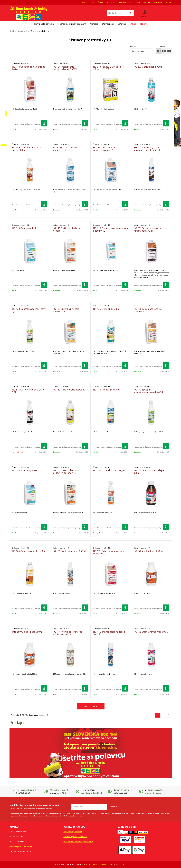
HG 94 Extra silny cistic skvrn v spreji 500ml (29, 149)
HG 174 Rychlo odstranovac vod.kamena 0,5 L (67, 633)
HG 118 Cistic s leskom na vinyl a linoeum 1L (111, 229)
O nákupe (158, 2)
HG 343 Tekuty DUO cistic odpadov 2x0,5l (107, 68)
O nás (91, 2)
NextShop (89, 864)
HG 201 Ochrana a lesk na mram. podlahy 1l (147, 229)
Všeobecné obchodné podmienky (78, 842)
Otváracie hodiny (125, 2)
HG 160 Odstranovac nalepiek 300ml (150, 472)
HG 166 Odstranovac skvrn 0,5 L (29, 551)
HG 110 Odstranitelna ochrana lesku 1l (29, 68)
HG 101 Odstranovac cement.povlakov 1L (104, 149)
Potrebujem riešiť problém (72, 24)
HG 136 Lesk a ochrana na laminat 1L (148, 310)
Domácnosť (108, 24)
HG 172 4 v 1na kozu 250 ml (148, 551)
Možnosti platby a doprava (75, 837)
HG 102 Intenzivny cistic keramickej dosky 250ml (147, 149)
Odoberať (113, 807)
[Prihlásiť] (145, 14)
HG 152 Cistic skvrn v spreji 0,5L (110, 470)
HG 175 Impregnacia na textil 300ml (109, 633)
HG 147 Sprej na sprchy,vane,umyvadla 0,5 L (149, 391)
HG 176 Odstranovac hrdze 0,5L (151, 632)
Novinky (144, 24)
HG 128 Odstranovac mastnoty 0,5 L (29, 310)
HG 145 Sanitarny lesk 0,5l (107, 390)
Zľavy (137, 2)
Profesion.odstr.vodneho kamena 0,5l (66, 149)
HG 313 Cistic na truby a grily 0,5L (28, 391)
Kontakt (169, 2)
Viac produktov (90, 706)
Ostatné (122, 24)
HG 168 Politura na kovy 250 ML (70, 551)
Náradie (94, 24)
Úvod (83, 2)
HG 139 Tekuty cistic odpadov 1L (69, 391)
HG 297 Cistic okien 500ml (148, 67)
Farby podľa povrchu (43, 24)
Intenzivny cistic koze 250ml (27, 632)
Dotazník (147, 2)
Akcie (133, 24)
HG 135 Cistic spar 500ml (107, 309)
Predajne (110, 2)
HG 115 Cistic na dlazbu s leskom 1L (66, 229)
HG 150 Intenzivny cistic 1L (27, 470)
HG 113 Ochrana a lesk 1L (26, 228)
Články (100, 2)
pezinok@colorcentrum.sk (21, 847)
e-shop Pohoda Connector (104, 864)
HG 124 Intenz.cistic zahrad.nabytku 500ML (65, 68)
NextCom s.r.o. (121, 864)
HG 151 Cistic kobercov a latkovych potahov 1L (66, 472)
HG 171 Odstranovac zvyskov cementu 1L (109, 552)
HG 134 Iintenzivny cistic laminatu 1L (66, 310)
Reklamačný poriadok (73, 832)
